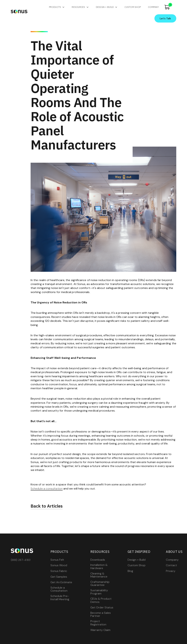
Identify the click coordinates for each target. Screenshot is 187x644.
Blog (130, 571)
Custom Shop (137, 565)
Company (172, 560)
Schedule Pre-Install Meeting (60, 598)
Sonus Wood (59, 565)
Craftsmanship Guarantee (100, 583)
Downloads (98, 560)
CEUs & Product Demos (101, 600)
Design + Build (105, 7)
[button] (57, 7)
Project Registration (98, 623)
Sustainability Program (99, 592)
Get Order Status (102, 608)
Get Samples (59, 577)
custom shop (133, 7)
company (153, 7)
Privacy (171, 571)
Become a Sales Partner (101, 614)
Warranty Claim (100, 630)
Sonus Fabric (59, 571)
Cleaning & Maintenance (99, 575)
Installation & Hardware (99, 566)
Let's (165, 18)
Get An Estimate (61, 582)
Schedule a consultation (47, 489)
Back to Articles (47, 506)
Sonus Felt (57, 560)
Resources (78, 7)
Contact (171, 565)
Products (55, 7)
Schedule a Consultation (59, 589)
